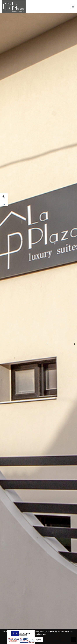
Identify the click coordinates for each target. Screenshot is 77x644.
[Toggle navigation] (73, 7)
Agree (39, 640)
